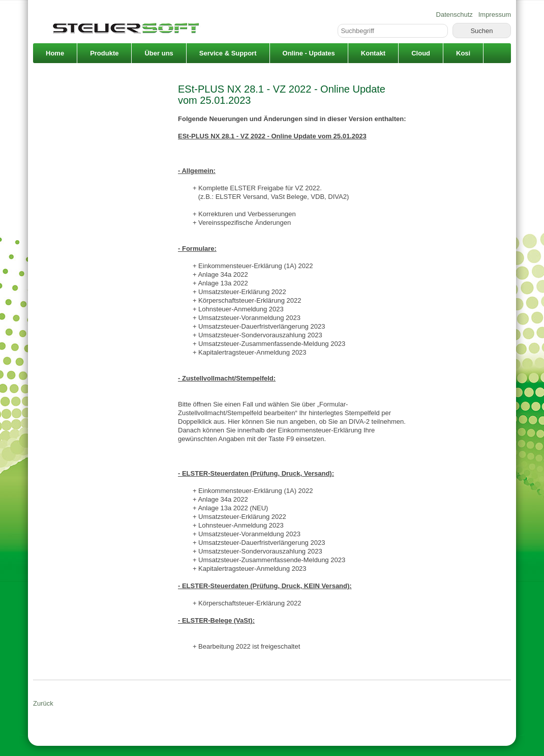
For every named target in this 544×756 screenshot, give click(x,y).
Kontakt (373, 53)
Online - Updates (309, 53)
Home (55, 53)
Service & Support (228, 53)
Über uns (159, 53)
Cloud (421, 53)
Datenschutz (455, 14)
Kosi (463, 53)
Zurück (43, 703)
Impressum (495, 14)
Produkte (104, 53)
